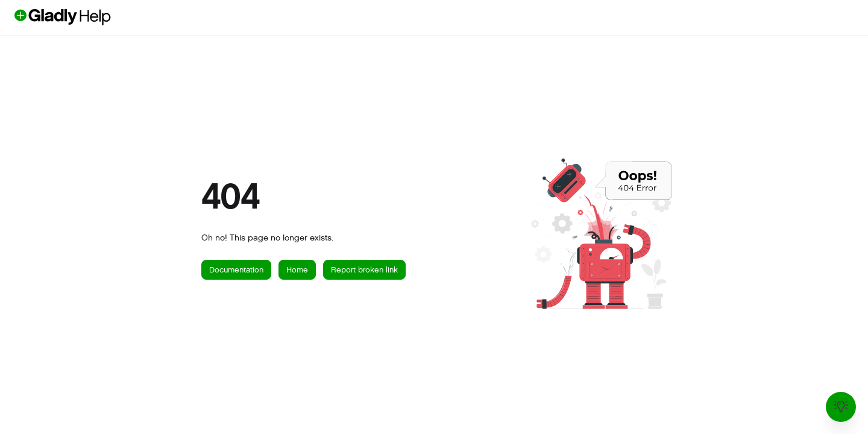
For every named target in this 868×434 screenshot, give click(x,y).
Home (297, 270)
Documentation (236, 270)
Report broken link (364, 270)
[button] (83, 17)
